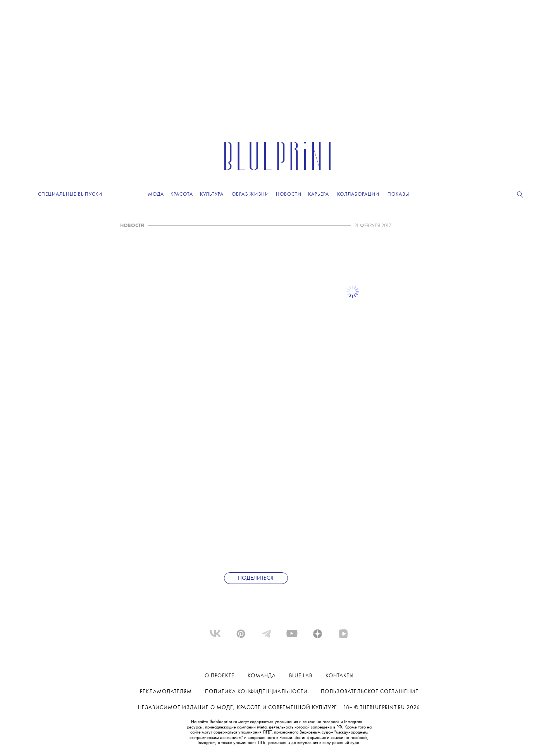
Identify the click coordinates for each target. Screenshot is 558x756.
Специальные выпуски (70, 194)
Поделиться (256, 578)
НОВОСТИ (132, 226)
